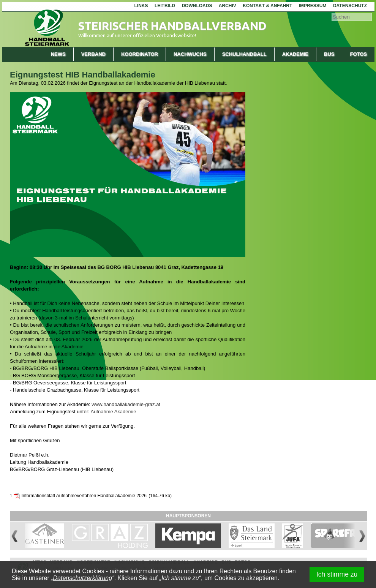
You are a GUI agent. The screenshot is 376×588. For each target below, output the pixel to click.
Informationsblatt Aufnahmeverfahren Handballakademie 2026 (84, 496)
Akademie (295, 54)
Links (141, 6)
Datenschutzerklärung (83, 578)
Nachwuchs (190, 54)
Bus (329, 54)
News (58, 54)
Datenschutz (350, 6)
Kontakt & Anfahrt (267, 6)
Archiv (227, 6)
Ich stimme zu (337, 574)
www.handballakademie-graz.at (126, 404)
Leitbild (165, 6)
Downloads (197, 6)
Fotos (358, 54)
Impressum (313, 6)
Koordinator (140, 54)
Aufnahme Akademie (113, 412)
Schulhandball (244, 54)
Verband (93, 54)
